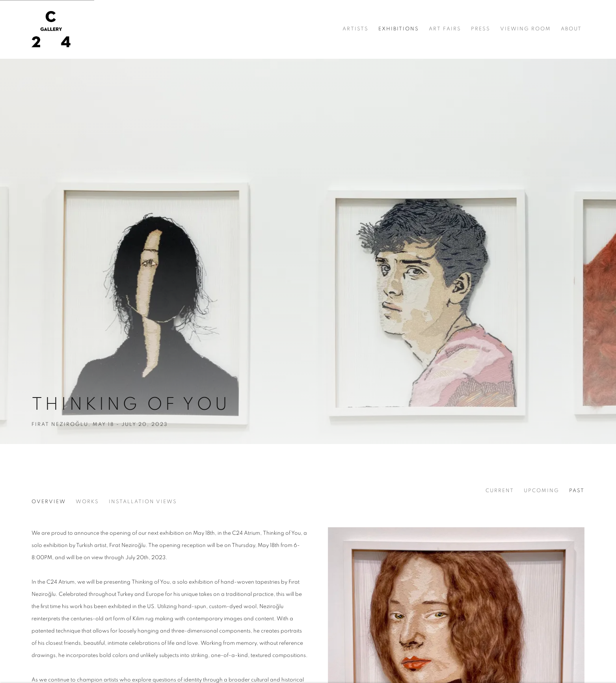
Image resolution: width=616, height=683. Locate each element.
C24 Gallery (51, 29)
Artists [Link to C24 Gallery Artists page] (355, 29)
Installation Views (143, 502)
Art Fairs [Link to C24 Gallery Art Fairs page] (445, 29)
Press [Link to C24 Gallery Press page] (481, 29)
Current (500, 491)
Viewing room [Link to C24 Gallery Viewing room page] (526, 29)
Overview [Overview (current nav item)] (49, 502)
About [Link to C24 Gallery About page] (571, 29)
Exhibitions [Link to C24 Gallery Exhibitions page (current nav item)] (399, 29)
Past (577, 491)
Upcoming (542, 491)
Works (87, 502)
